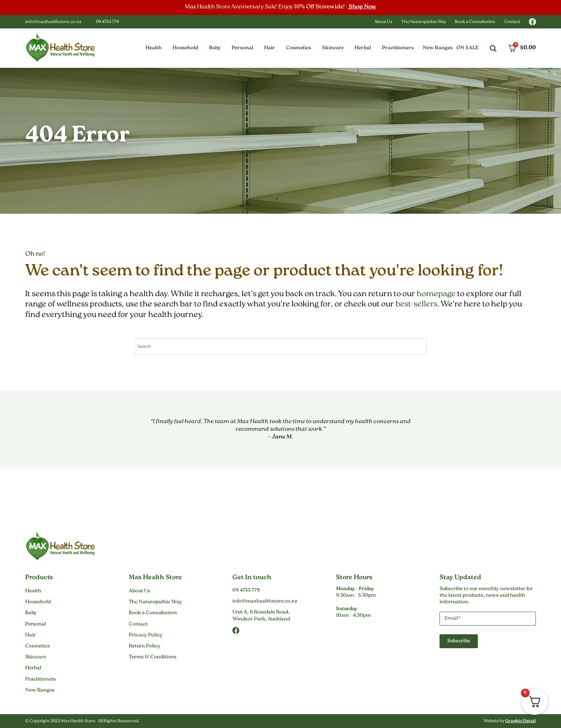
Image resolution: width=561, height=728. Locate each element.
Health (33, 591)
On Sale (467, 48)
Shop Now (362, 7)
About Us (383, 22)
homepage (436, 294)
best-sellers (416, 304)
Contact (512, 22)
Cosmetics (38, 646)
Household (38, 602)
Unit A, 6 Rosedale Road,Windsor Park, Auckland (261, 616)
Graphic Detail (521, 721)
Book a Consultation (475, 22)
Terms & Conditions (153, 657)
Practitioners (40, 679)
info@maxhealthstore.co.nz (53, 22)
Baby (31, 613)
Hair (30, 635)
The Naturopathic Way (424, 22)
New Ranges (438, 48)
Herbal (33, 668)
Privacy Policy (146, 635)
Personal (36, 624)
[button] (154, 48)
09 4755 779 (107, 22)
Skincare (36, 657)
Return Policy (145, 646)
